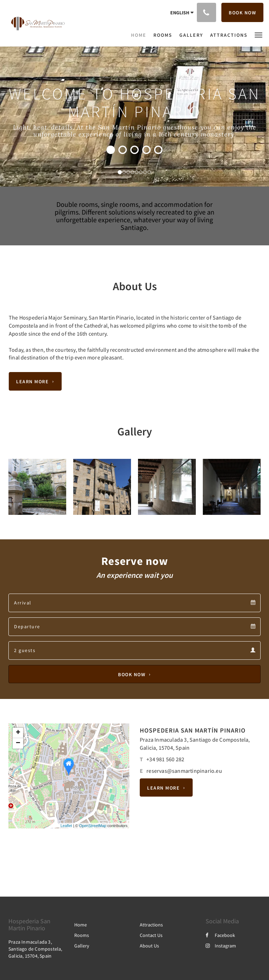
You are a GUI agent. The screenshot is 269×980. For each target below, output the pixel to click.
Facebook (220, 935)
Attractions (151, 925)
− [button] (18, 743)
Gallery (82, 946)
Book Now (132, 674)
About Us (149, 946)
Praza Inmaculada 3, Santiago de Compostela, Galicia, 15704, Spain (35, 949)
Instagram (221, 946)
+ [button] (18, 733)
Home (81, 925)
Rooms (82, 935)
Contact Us (151, 935)
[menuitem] (140, 35)
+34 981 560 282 (165, 759)
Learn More (32, 381)
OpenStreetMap (93, 826)
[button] (258, 34)
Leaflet (66, 826)
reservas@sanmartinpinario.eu (184, 771)
